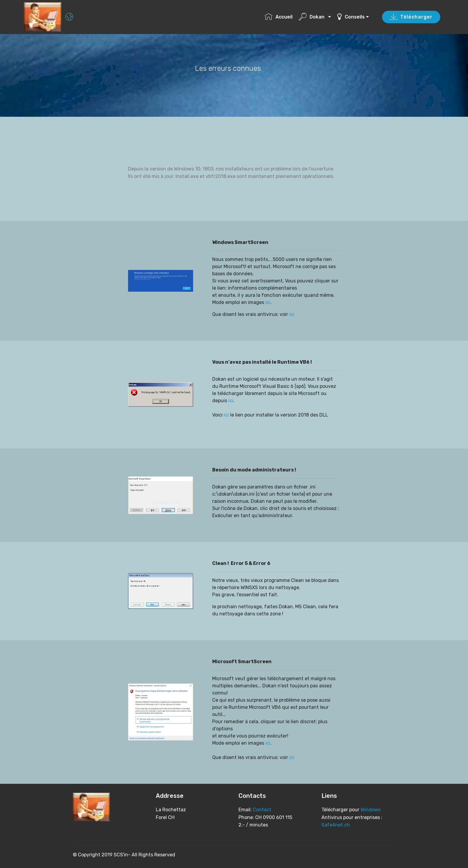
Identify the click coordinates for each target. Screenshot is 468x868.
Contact (262, 810)
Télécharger (411, 17)
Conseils (351, 17)
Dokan (313, 17)
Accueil (279, 17)
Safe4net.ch (336, 825)
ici (268, 302)
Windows (370, 810)
